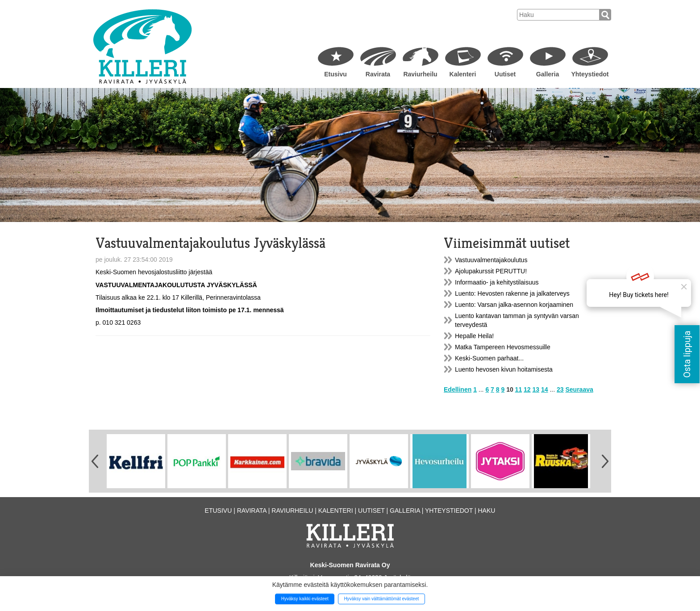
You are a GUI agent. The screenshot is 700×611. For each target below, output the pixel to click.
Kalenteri (463, 74)
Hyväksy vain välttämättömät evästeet (381, 599)
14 (545, 389)
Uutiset (505, 74)
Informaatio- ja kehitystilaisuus (497, 282)
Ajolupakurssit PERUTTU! (491, 271)
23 (560, 389)
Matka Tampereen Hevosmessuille (503, 347)
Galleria (548, 74)
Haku (486, 511)
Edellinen (458, 389)
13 (536, 389)
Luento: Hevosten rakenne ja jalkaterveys (512, 293)
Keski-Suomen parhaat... (489, 358)
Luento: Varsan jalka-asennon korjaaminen (514, 305)
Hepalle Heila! (474, 336)
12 (527, 389)
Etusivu (335, 74)
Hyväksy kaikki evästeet (305, 599)
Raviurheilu (420, 74)
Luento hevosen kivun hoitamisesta (504, 369)
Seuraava (579, 389)
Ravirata (378, 74)
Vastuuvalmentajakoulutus (491, 260)
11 (519, 389)
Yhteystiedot (590, 74)
